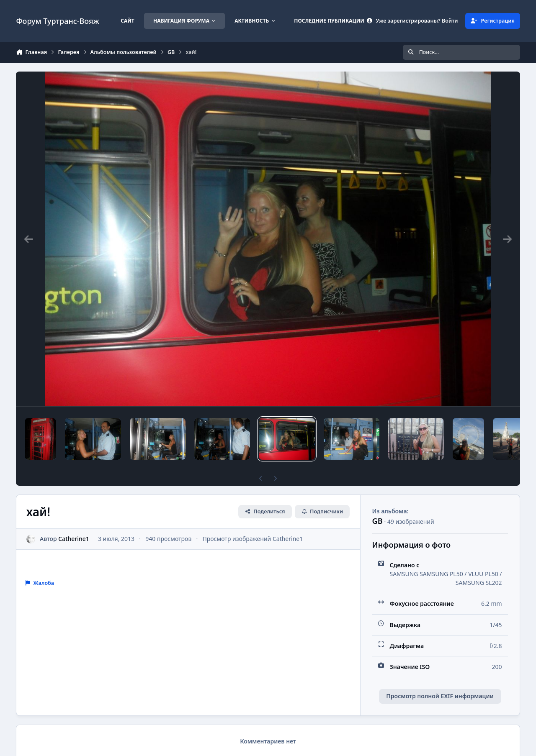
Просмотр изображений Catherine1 (253, 539)
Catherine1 (74, 539)
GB (378, 521)
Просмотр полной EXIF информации (440, 696)
